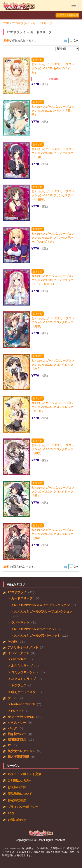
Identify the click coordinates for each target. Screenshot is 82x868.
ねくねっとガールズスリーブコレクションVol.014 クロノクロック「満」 (53, 492)
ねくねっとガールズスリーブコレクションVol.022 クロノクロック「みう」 (53, 365)
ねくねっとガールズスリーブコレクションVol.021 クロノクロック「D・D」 (53, 407)
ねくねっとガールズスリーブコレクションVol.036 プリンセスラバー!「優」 (53, 153)
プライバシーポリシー (23, 807)
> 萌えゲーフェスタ (22, 692)
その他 (12, 642)
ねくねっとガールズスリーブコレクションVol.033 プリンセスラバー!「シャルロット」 (53, 280)
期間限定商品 (17, 740)
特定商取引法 (17, 800)
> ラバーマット (19, 622)
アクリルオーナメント (23, 647)
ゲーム (12, 698)
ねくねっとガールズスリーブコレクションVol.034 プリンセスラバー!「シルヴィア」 (53, 238)
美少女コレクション (21, 751)
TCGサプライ (21, 23)
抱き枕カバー (17, 734)
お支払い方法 (17, 787)
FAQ (11, 813)
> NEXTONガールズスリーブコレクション (40, 605)
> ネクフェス (17, 685)
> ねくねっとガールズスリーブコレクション (41, 611)
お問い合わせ (17, 820)
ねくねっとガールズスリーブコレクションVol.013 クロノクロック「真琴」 (53, 534)
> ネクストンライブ (22, 679)
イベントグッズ (18, 653)
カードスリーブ (42, 23)
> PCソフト (16, 711)
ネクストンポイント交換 (24, 774)
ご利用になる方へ (20, 781)
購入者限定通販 (18, 757)
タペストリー (17, 723)
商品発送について (20, 794)
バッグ (12, 728)
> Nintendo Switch (21, 704)
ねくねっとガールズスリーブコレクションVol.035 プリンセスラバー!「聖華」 (53, 195)
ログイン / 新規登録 (67, 15)
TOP (6, 23)
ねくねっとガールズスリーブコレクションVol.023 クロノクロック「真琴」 (53, 322)
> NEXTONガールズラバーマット (34, 629)
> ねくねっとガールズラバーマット (35, 636)
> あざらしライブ (20, 666)
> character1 (17, 659)
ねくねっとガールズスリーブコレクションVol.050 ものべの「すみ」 (53, 68)
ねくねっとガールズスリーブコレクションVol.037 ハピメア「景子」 (53, 111)
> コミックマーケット (23, 672)
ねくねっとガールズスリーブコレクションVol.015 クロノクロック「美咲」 (53, 449)
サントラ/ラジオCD (21, 717)
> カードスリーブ (20, 598)
